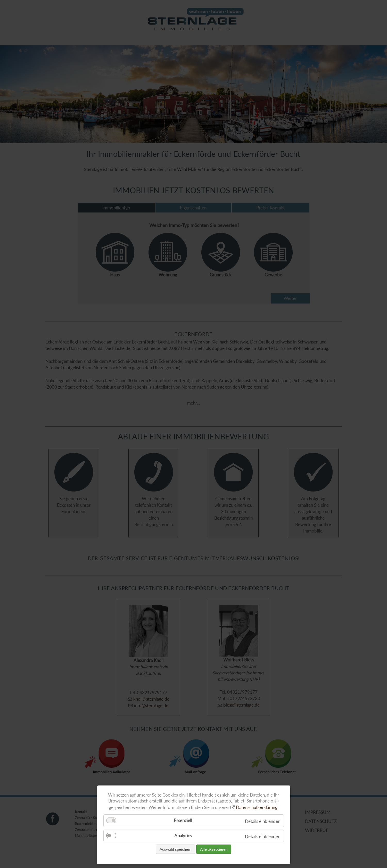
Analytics (183, 836)
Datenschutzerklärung (257, 807)
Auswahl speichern (175, 849)
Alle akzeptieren (214, 849)
